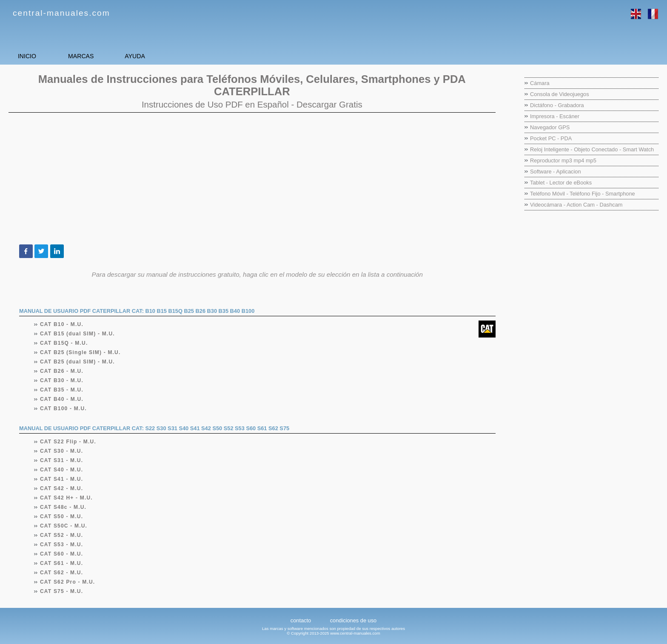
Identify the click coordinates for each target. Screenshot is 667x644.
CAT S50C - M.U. (64, 526)
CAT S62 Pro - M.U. (68, 582)
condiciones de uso (353, 620)
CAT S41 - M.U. (62, 479)
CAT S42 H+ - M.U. (67, 498)
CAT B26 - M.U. (62, 371)
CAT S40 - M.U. (62, 470)
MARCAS (115, 56)
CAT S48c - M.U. (63, 507)
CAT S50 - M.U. (62, 516)
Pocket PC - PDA (551, 138)
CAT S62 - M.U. (62, 573)
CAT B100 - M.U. (64, 409)
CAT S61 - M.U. (62, 563)
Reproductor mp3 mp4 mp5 (563, 160)
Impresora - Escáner (555, 116)
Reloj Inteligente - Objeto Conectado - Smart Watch (592, 149)
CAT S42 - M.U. (62, 488)
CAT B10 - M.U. (62, 324)
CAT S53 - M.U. (62, 545)
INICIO (38, 56)
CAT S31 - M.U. (62, 460)
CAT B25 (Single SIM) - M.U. (81, 352)
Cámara (540, 83)
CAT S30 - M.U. (62, 451)
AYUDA (191, 56)
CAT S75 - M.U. (62, 591)
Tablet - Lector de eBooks (561, 183)
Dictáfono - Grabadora (557, 105)
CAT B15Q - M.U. (64, 343)
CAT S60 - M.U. (62, 554)
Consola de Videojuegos (560, 94)
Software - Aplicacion (556, 172)
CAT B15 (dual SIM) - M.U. (78, 334)
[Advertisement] (252, 179)
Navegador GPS (550, 127)
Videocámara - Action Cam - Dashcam (576, 205)
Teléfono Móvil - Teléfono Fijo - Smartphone (583, 194)
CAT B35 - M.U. (62, 390)
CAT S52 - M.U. (62, 535)
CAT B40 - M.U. (62, 399)
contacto (301, 620)
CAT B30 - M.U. (62, 380)
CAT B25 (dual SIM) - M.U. (78, 362)
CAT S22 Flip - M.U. (68, 442)
